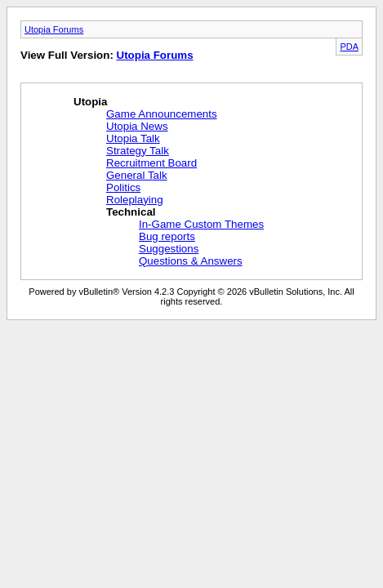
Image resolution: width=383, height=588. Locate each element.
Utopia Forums (54, 29)
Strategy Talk (138, 151)
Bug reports (167, 236)
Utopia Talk (133, 138)
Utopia (90, 102)
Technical (131, 212)
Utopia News (137, 126)
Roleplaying (135, 200)
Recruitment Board (151, 163)
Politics (123, 187)
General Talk (137, 175)
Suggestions (169, 249)
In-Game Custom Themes (201, 224)
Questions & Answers (191, 261)
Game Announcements (162, 114)
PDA (349, 47)
